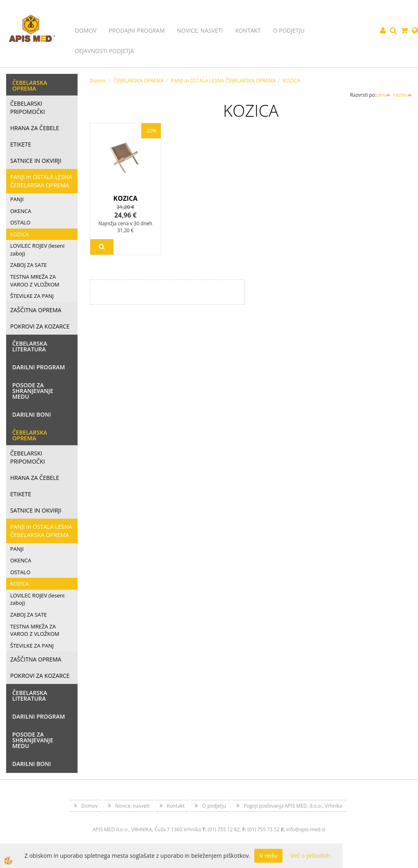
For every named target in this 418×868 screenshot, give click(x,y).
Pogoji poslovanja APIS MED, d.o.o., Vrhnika (293, 806)
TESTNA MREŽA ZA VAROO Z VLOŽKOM (35, 281)
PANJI (17, 199)
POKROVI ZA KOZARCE (40, 326)
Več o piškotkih (311, 856)
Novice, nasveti (200, 30)
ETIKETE (21, 144)
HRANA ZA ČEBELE (35, 128)
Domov (86, 30)
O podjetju (289, 30)
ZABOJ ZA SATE (29, 265)
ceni (383, 95)
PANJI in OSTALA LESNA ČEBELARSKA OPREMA (41, 181)
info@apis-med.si (306, 829)
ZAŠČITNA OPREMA (36, 310)
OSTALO (20, 222)
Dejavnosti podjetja (105, 51)
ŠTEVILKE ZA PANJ (32, 296)
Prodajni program (137, 30)
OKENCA (21, 211)
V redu (268, 856)
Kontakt (248, 30)
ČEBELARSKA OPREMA (139, 81)
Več (102, 247)
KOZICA (20, 234)
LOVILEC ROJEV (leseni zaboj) (37, 250)
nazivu (402, 95)
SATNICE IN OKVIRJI (36, 161)
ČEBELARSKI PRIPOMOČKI (28, 108)
